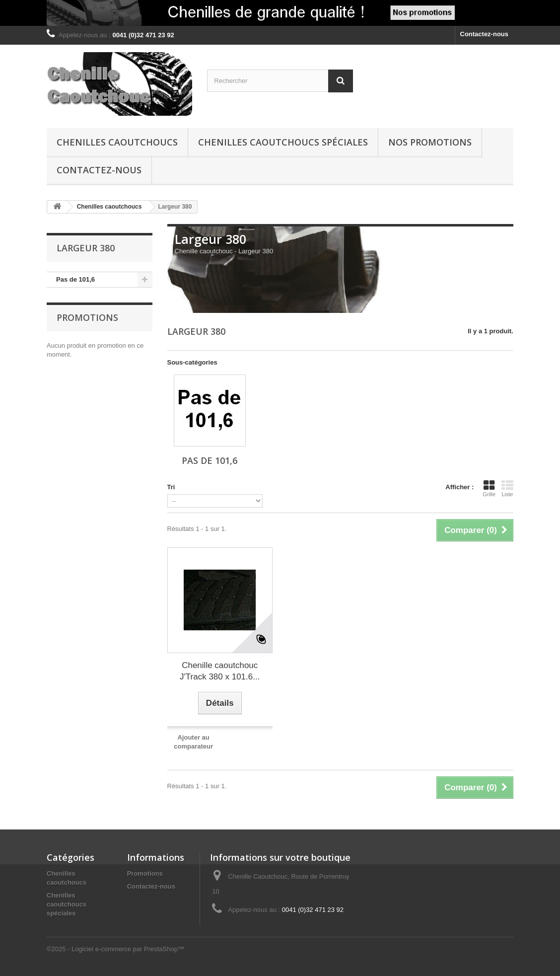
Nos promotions (430, 142)
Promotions (87, 317)
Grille (489, 488)
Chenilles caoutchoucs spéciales (283, 142)
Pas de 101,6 (75, 279)
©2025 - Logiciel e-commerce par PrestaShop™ (115, 949)
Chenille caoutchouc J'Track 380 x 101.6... (220, 671)
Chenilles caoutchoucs (117, 142)
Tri (171, 487)
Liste (507, 488)
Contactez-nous (485, 34)
